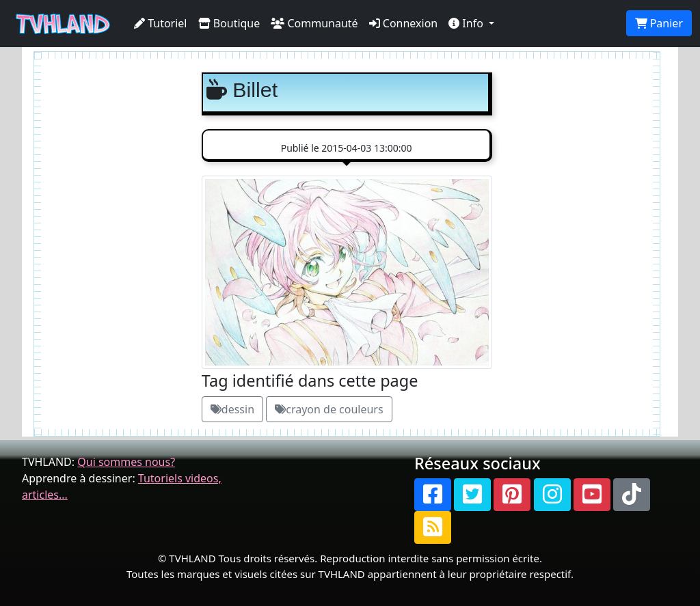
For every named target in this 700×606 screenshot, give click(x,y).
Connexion (404, 23)
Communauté (314, 23)
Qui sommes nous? (126, 462)
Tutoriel (161, 23)
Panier (659, 23)
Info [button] (467, 23)
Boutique (229, 23)
